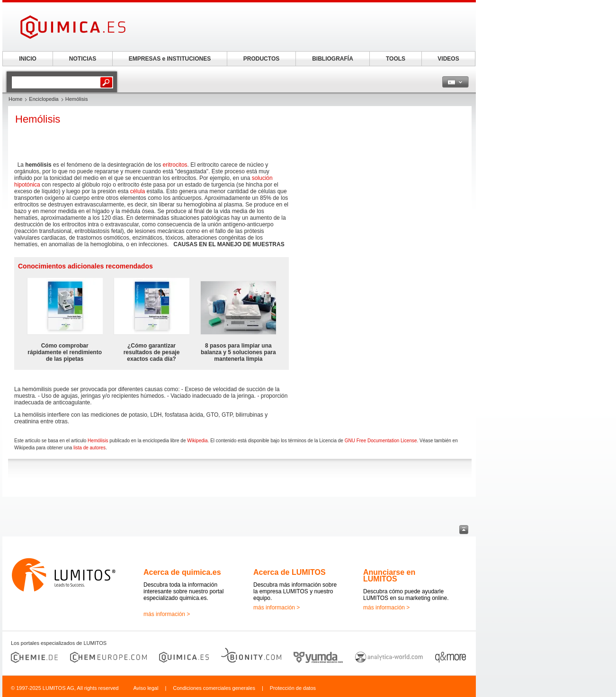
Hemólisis (98, 441)
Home (15, 99)
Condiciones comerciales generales (214, 688)
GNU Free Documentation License (381, 441)
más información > (167, 614)
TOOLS (396, 59)
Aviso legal (146, 688)
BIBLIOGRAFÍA (333, 59)
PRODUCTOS (261, 59)
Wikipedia (197, 441)
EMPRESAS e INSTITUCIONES (170, 59)
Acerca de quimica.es (182, 572)
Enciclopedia (44, 99)
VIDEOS (448, 59)
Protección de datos (293, 688)
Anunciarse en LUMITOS (389, 576)
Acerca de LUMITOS (290, 572)
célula (138, 191)
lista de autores (89, 448)
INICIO (28, 59)
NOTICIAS (83, 59)
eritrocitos (175, 165)
